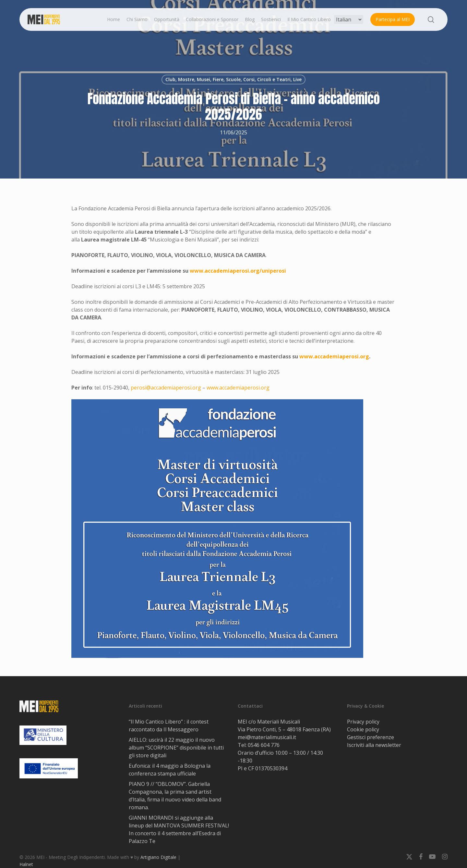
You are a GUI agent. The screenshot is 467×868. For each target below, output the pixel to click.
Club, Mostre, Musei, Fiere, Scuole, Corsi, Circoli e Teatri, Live (233, 79)
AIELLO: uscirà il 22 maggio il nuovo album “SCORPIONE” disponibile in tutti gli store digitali (176, 748)
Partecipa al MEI (393, 19)
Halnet (26, 864)
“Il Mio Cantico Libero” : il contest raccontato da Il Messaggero (169, 725)
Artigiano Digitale (158, 857)
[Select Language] (349, 19)
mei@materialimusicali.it (267, 737)
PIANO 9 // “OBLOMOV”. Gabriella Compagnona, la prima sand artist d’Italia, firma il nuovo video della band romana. (175, 796)
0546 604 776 (264, 745)
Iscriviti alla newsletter (374, 745)
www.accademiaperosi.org (238, 388)
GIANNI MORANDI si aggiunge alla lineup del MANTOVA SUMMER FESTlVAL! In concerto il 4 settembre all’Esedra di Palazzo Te (179, 829)
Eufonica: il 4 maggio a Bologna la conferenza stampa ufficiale (170, 770)
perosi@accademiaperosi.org (166, 388)
